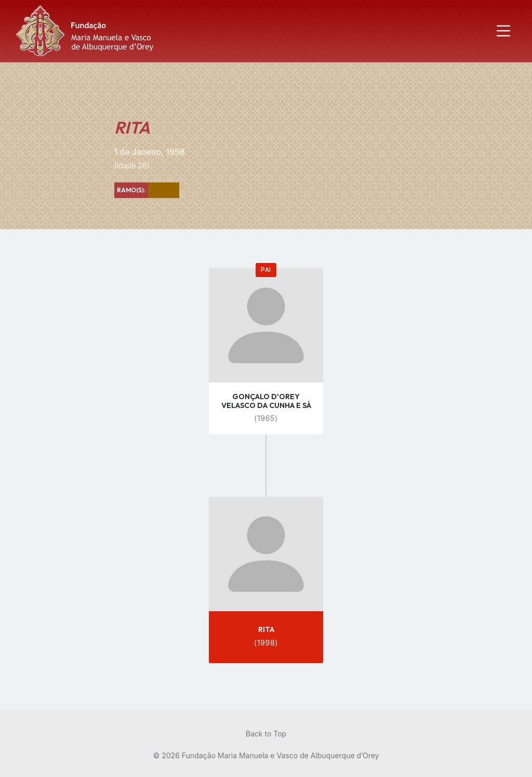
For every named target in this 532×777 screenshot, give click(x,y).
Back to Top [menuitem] (266, 734)
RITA (266, 629)
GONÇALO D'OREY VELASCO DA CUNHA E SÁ (266, 401)
